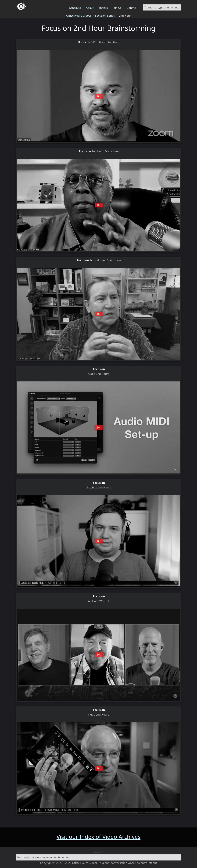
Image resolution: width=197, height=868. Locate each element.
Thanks (103, 8)
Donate (131, 8)
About (90, 8)
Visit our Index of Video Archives (98, 837)
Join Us (117, 8)
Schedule (75, 8)
